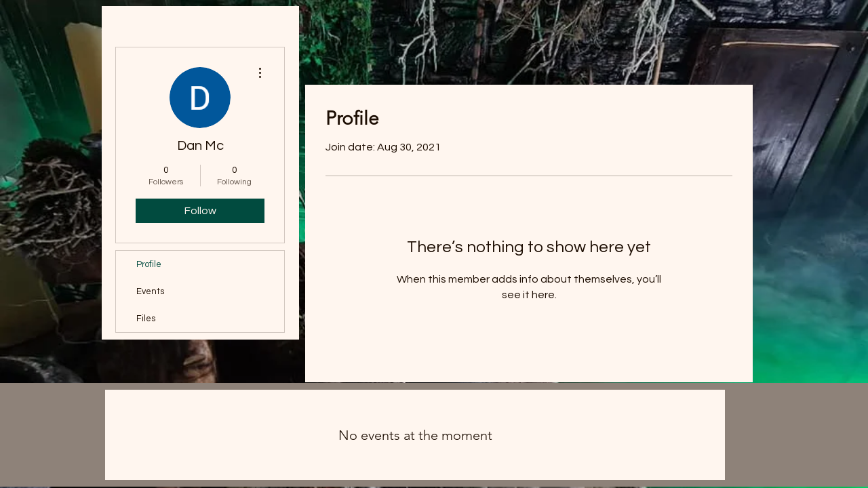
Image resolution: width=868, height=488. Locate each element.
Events (150, 291)
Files (146, 319)
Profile (149, 264)
